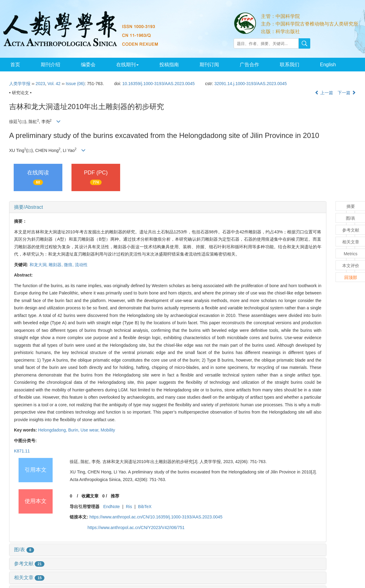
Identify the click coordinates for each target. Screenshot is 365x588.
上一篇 (324, 93)
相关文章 (29, 578)
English (322, 65)
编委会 (86, 65)
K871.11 (22, 451)
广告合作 (245, 65)
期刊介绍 (49, 65)
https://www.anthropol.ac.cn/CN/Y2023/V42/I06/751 (136, 528)
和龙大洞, (39, 265)
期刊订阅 (205, 65)
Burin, (74, 430)
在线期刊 (125, 65)
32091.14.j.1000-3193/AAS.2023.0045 (251, 84)
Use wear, (91, 430)
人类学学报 (20, 84)
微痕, (69, 265)
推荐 (115, 496)
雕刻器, (56, 265)
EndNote (111, 507)
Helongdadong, (53, 430)
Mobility (108, 430)
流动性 (81, 265)
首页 (15, 65)
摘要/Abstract (28, 207)
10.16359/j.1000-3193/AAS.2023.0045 (158, 84)
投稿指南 (166, 65)
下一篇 (347, 93)
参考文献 (29, 564)
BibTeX (145, 507)
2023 (40, 84)
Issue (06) (75, 84)
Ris (129, 507)
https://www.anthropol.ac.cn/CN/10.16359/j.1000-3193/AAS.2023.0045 (156, 517)
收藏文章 (90, 496)
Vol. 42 (54, 84)
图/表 (24, 550)
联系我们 (284, 65)
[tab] (168, 207)
